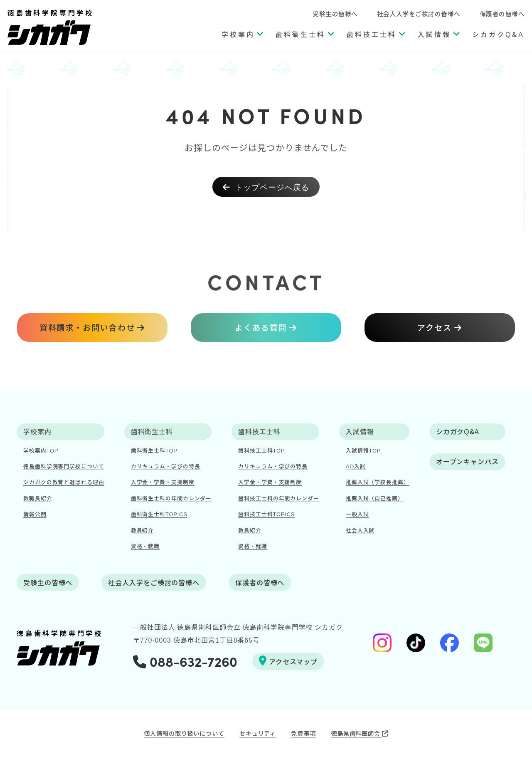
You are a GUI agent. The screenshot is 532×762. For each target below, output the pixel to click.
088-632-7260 (185, 661)
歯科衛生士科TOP (154, 450)
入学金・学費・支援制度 (163, 482)
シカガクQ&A (498, 34)
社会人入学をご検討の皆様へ (419, 14)
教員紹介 (143, 530)
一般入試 (357, 514)
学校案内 (238, 34)
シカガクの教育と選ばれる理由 (64, 482)
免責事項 (303, 733)
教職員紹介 (38, 498)
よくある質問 (261, 327)
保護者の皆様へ (502, 14)
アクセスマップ (288, 661)
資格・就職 (145, 546)
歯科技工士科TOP (261, 450)
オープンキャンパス (467, 461)
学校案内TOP (41, 450)
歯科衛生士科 (300, 34)
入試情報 (434, 34)
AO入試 (356, 466)
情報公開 (35, 514)
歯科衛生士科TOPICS (159, 514)
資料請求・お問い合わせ (87, 327)
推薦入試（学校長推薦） (378, 482)
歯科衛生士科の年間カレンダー (171, 498)
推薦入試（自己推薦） (375, 498)
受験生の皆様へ (335, 14)
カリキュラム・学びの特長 (166, 466)
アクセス (435, 327)
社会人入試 (360, 530)
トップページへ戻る (266, 187)
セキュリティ (258, 733)
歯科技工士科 (372, 34)
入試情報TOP (363, 450)
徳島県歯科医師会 (360, 733)
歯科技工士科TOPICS (266, 514)
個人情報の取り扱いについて (184, 733)
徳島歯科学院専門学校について (64, 466)
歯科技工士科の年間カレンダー (279, 498)
